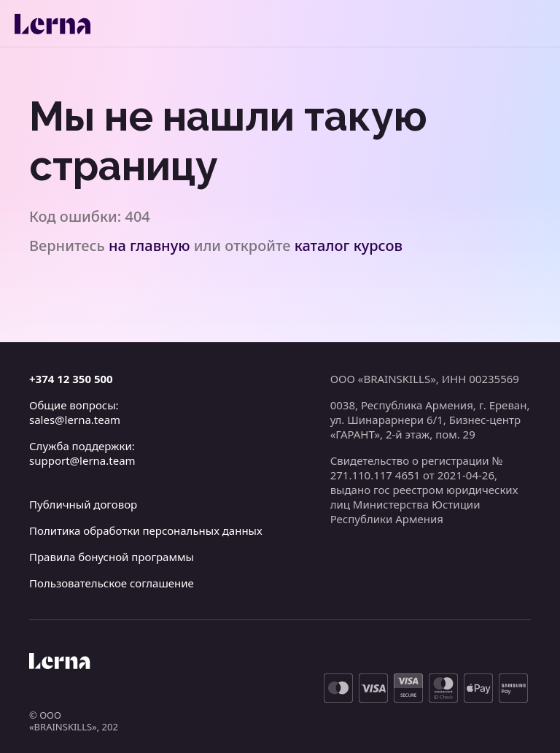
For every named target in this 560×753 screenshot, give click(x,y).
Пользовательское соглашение (112, 583)
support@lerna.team (82, 460)
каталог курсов (349, 246)
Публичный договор (83, 504)
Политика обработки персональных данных (146, 530)
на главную (149, 246)
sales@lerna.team (75, 420)
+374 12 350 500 (71, 379)
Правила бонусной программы (112, 557)
